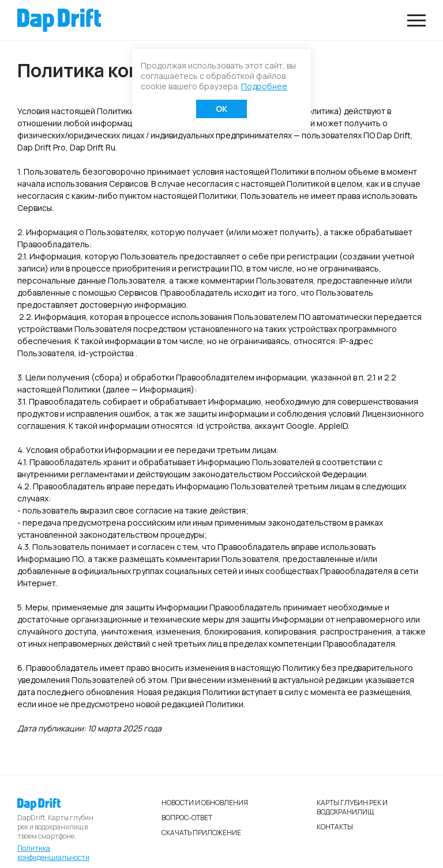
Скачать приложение (201, 833)
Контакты (335, 827)
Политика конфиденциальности (53, 853)
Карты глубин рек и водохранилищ (352, 807)
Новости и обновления (205, 803)
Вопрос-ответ (187, 818)
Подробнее (264, 86)
